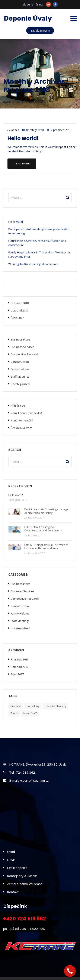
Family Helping (20, 369)
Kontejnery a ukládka (22, 876)
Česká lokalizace (22, 428)
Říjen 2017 (17, 318)
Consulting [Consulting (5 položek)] (33, 706)
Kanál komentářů (22, 420)
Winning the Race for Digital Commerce (33, 264)
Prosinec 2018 (20, 303)
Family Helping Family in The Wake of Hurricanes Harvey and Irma (39, 254)
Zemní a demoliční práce (25, 884)
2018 (20, 102)
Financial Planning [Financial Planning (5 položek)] (55, 706)
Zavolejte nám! (40, 31)
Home (7, 102)
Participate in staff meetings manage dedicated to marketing (39, 231)
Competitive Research (25, 354)
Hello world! (23, 138)
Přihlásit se (18, 406)
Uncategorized (35, 130)
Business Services (23, 347)
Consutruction (20, 362)
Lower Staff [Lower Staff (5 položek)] (30, 713)
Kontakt (13, 892)
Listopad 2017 (20, 310)
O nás (11, 860)
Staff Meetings (20, 377)
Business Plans (21, 339)
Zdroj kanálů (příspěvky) (26, 413)
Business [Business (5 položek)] (16, 706)
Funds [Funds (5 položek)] (14, 713)
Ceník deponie (17, 868)
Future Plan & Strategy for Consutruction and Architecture (37, 243)
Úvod (11, 852)
